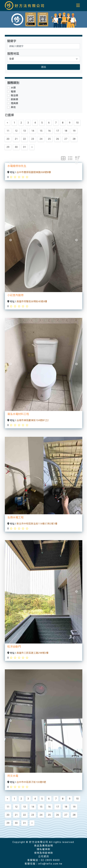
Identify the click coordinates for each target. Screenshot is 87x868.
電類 (13, 92)
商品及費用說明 (44, 846)
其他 (13, 107)
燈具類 (14, 103)
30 (16, 147)
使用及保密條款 (44, 853)
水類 (13, 88)
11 (8, 131)
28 (74, 139)
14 (33, 131)
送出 (44, 67)
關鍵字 (12, 41)
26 (58, 139)
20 (8, 139)
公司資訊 (44, 857)
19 (74, 131)
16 (49, 131)
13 (24, 131)
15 (41, 131)
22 (24, 139)
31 (24, 147)
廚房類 (14, 99)
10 (77, 123)
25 (49, 139)
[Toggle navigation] (78, 6)
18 (66, 131)
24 (41, 139)
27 (66, 139)
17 (58, 131)
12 (16, 131)
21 (16, 139)
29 (8, 147)
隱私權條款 (44, 849)
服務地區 (13, 54)
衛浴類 (14, 96)
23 (33, 139)
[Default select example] (44, 59)
